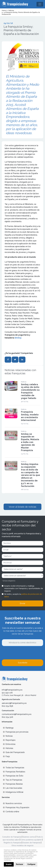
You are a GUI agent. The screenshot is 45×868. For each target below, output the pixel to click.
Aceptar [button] (9, 864)
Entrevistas (9, 744)
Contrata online (11, 812)
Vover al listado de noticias (22, 507)
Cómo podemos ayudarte (31, 840)
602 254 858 (7, 706)
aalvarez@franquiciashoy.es (14, 703)
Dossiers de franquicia (31, 843)
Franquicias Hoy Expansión (16, 807)
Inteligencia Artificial (13, 792)
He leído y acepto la (23, 595)
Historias (8, 748)
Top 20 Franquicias (13, 780)
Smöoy (18, 338)
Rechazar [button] (20, 864)
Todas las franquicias (14, 768)
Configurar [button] (31, 864)
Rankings (8, 728)
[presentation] (20, 653)
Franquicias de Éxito (13, 776)
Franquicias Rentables (14, 772)
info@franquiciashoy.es (12, 690)
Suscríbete (23, 663)
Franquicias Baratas (13, 784)
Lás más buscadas (13, 788)
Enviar (22, 603)
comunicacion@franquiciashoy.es (17, 714)
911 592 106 (7, 693)
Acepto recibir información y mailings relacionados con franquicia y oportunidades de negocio (24, 588)
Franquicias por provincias (16, 732)
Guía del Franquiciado (14, 752)
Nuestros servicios (12, 803)
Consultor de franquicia (12, 837)
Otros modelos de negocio (22, 846)
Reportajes (9, 740)
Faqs (6, 756)
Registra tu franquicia (12, 843)
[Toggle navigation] (40, 4)
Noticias (8, 736)
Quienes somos (29, 837)
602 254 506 (7, 717)
